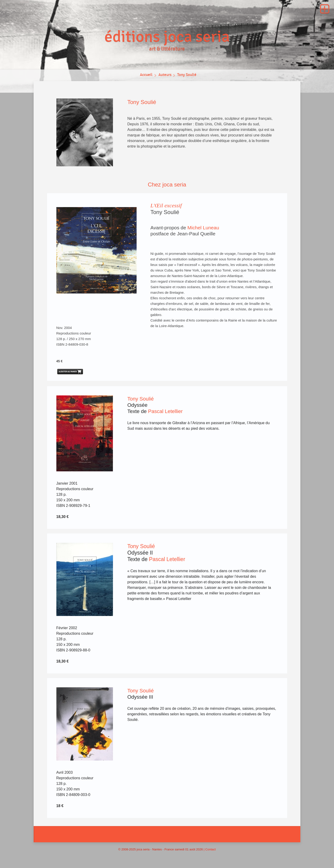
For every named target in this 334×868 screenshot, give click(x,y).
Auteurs (165, 75)
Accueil (146, 75)
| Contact (210, 849)
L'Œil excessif (166, 205)
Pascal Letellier (165, 411)
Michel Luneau (203, 228)
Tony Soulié (187, 75)
